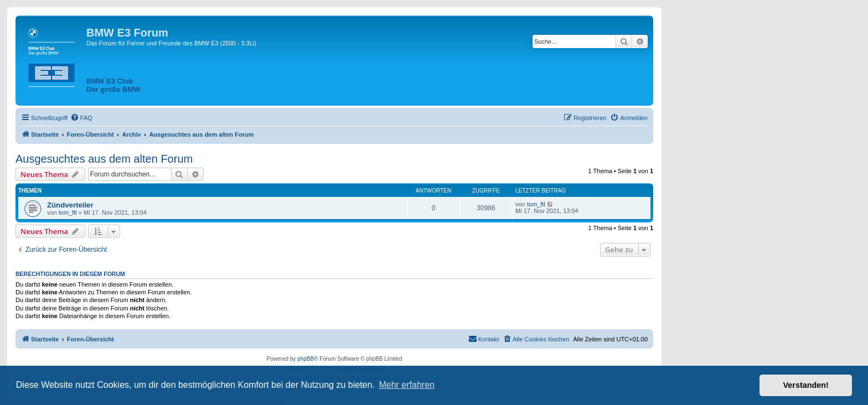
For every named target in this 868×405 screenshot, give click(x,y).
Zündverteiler (70, 205)
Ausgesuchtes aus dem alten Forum (104, 159)
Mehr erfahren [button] (407, 385)
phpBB (306, 359)
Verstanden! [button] (806, 385)
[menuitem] (81, 118)
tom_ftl (68, 212)
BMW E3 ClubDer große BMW (113, 85)
